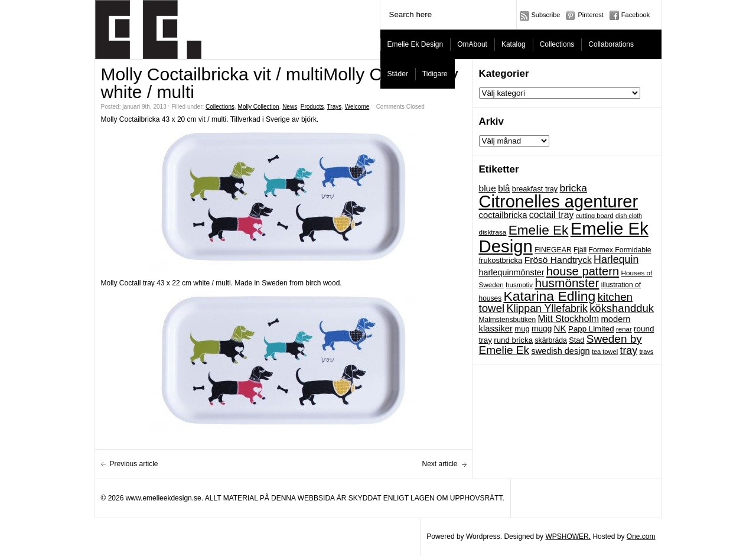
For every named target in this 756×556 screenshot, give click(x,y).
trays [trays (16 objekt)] (646, 352)
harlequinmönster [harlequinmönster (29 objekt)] (512, 272)
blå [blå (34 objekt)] (504, 188)
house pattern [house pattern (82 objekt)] (583, 271)
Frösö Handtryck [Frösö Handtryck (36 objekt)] (558, 260)
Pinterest (590, 15)
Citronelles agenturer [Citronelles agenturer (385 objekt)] (559, 201)
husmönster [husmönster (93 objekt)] (567, 283)
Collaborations (611, 44)
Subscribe (546, 15)
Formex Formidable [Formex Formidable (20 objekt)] (620, 250)
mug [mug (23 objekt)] (522, 329)
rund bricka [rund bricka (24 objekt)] (513, 340)
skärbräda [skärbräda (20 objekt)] (550, 340)
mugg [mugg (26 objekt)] (542, 329)
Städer (398, 74)
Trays (335, 107)
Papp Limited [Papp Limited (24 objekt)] (591, 329)
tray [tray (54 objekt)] (628, 350)
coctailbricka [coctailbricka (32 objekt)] (503, 215)
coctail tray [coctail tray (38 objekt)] (552, 215)
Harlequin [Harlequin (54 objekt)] (616, 259)
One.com (641, 537)
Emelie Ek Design (416, 44)
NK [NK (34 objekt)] (560, 328)
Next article (439, 464)
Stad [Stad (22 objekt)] (576, 340)
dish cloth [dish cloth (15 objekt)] (629, 216)
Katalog (514, 44)
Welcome (357, 107)
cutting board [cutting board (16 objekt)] (595, 216)
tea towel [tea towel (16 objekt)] (605, 352)
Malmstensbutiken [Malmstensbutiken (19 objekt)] (508, 320)
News (290, 107)
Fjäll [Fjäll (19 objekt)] (580, 250)
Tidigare (435, 74)
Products (312, 107)
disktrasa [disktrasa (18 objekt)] (493, 232)
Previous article (134, 464)
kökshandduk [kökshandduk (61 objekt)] (622, 308)
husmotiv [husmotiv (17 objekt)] (519, 285)
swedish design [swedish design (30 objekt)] (560, 351)
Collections (557, 44)
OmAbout (472, 44)
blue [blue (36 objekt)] (488, 188)
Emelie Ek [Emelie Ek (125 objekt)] (539, 230)
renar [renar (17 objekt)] (624, 329)
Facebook (636, 15)
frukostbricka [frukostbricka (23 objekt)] (501, 260)
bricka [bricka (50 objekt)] (573, 188)
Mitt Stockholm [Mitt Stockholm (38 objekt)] (568, 319)
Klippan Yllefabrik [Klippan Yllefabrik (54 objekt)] (547, 308)
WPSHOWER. (568, 537)
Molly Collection (259, 107)
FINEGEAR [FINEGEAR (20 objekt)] (553, 250)
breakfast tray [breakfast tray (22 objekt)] (535, 189)
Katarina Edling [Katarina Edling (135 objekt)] (550, 296)
